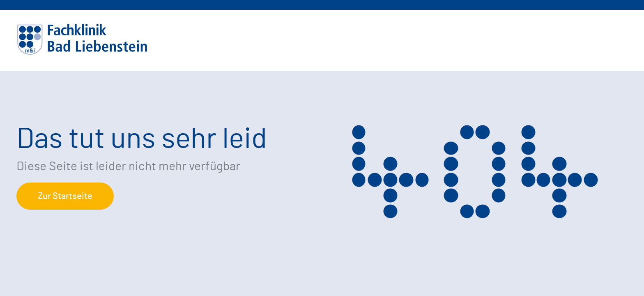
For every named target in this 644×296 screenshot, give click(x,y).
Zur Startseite (65, 196)
